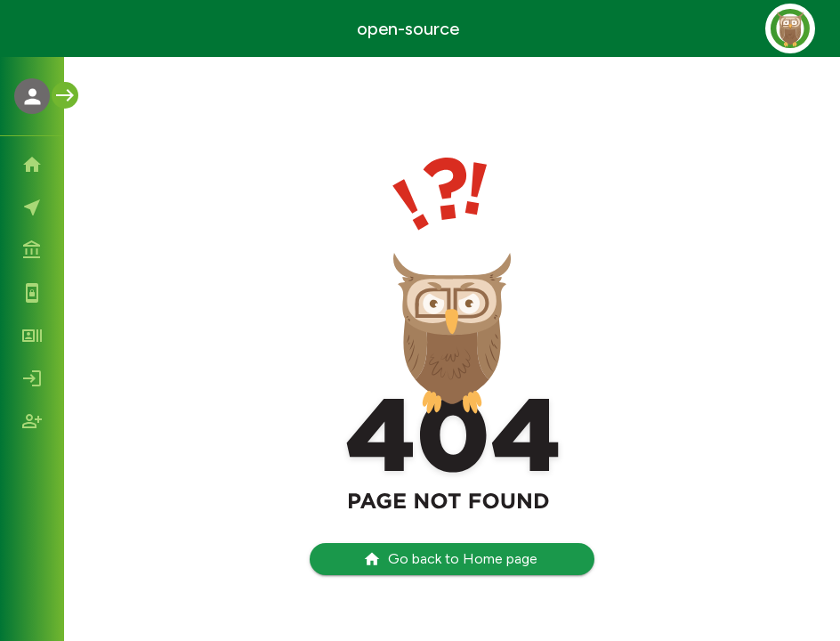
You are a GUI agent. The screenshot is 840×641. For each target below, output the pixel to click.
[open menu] (65, 95)
